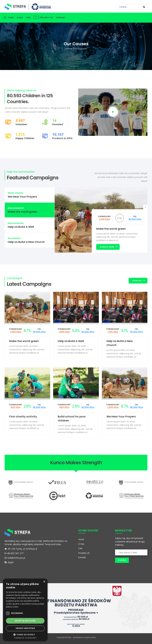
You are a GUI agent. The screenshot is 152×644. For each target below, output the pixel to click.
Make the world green (111, 229)
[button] (25, 635)
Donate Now (107, 247)
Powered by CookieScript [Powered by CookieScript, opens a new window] (25, 638)
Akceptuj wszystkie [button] (25, 621)
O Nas (20, 18)
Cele (28, 18)
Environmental (16, 208)
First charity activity (23, 416)
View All (137, 281)
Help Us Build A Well (71, 341)
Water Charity (15, 193)
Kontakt (61, 18)
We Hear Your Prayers (121, 416)
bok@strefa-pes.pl (15, 558)
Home (11, 18)
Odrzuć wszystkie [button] (25, 628)
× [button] (44, 582)
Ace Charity (14, 238)
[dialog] (25, 610)
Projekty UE (43, 18)
